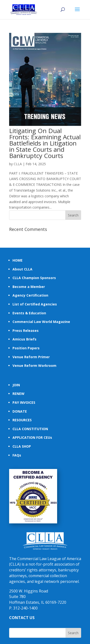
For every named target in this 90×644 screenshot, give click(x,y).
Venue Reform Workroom (34, 366)
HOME (18, 260)
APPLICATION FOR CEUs (32, 437)
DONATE (20, 411)
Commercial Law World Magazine (41, 322)
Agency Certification (30, 295)
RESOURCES (22, 420)
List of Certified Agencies (35, 304)
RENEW (18, 394)
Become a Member (29, 287)
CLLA (18, 164)
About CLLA (22, 269)
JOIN (16, 385)
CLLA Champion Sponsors (34, 278)
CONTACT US (22, 618)
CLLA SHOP (22, 446)
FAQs (17, 455)
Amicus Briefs (24, 339)
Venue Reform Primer (31, 357)
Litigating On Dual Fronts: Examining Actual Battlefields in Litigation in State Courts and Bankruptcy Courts (45, 143)
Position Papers (26, 348)
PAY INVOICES (24, 402)
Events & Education (29, 313)
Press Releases (26, 331)
